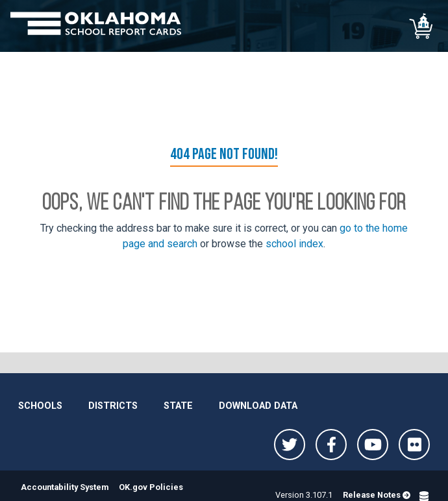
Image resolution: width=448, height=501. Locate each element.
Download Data (258, 406)
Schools (40, 406)
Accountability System (65, 487)
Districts (113, 406)
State (178, 406)
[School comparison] (422, 26)
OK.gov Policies (151, 487)
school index (294, 244)
